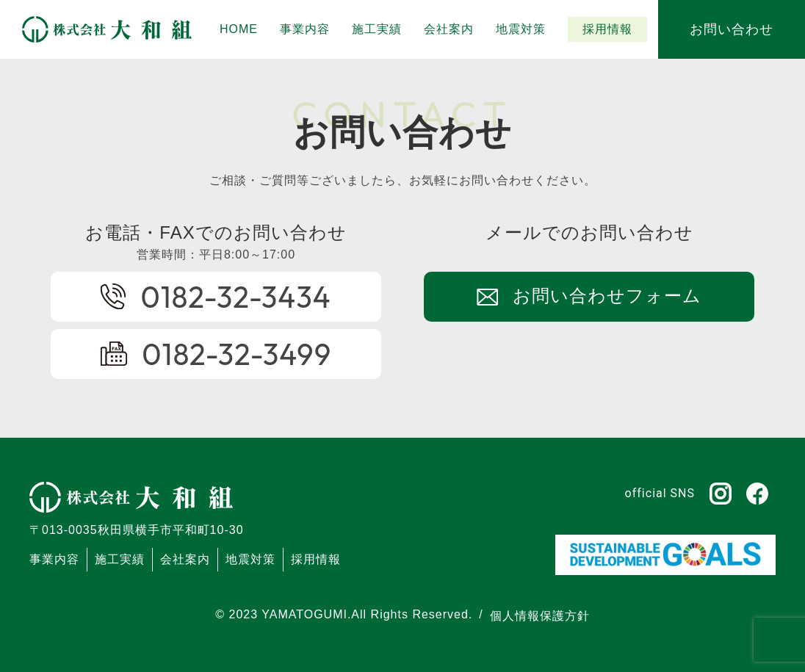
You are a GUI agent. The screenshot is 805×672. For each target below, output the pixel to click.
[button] (377, 29)
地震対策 (250, 559)
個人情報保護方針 (540, 616)
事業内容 (54, 559)
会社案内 (185, 559)
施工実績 (120, 559)
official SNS (660, 493)
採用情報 (316, 559)
